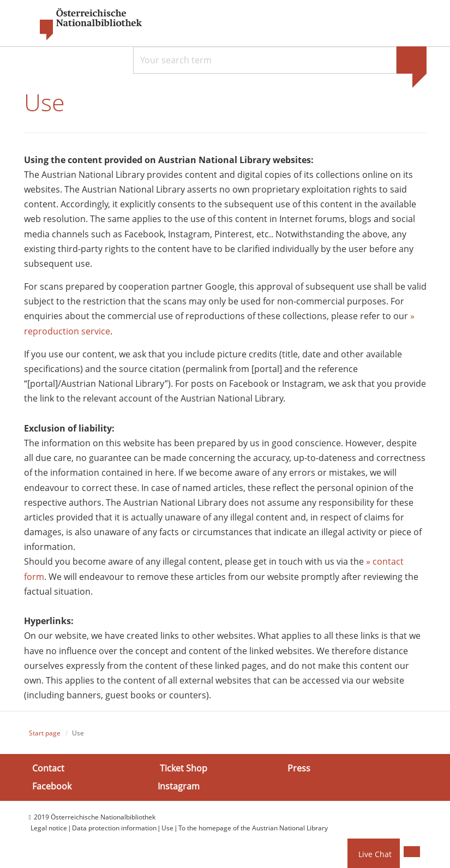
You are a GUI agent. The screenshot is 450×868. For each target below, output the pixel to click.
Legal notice (49, 829)
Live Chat (375, 854)
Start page (45, 734)
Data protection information (114, 829)
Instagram (179, 787)
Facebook (52, 787)
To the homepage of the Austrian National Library (253, 829)
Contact (48, 769)
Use (167, 829)
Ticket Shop (184, 769)
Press (299, 769)
